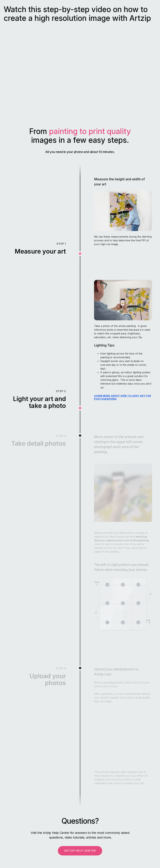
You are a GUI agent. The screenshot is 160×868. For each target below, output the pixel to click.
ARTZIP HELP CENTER (80, 851)
